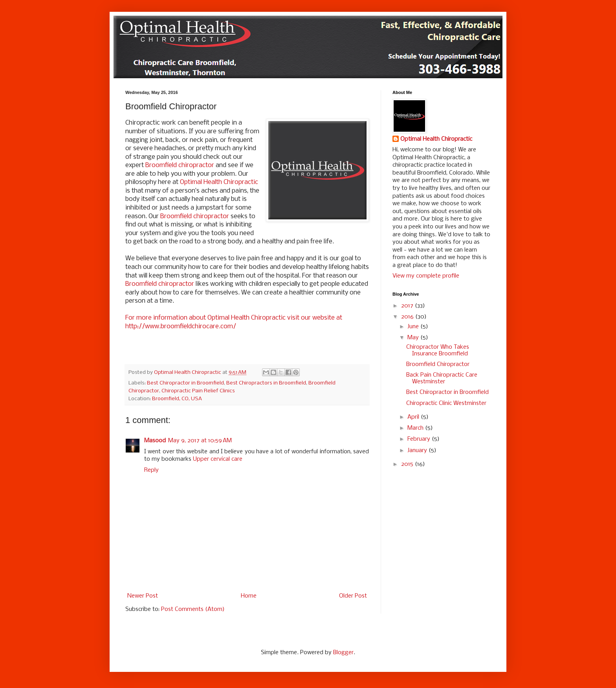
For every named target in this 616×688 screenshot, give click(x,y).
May (414, 338)
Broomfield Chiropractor (438, 364)
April (414, 417)
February (420, 439)
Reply (151, 470)
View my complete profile (426, 276)
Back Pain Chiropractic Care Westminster (442, 378)
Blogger (343, 653)
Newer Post (143, 596)
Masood (155, 441)
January (418, 451)
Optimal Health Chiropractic (219, 182)
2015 (408, 464)
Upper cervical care (218, 459)
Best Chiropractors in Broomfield (266, 383)
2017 (408, 306)
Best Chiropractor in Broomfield (185, 383)
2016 (408, 317)
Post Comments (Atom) (193, 609)
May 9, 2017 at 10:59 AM (200, 441)
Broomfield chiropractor (181, 165)
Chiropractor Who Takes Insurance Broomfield (438, 350)
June (414, 327)
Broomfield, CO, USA (177, 399)
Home (249, 596)
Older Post (353, 596)
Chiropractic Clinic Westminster (446, 403)
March (416, 428)
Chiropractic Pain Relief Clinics (198, 391)
